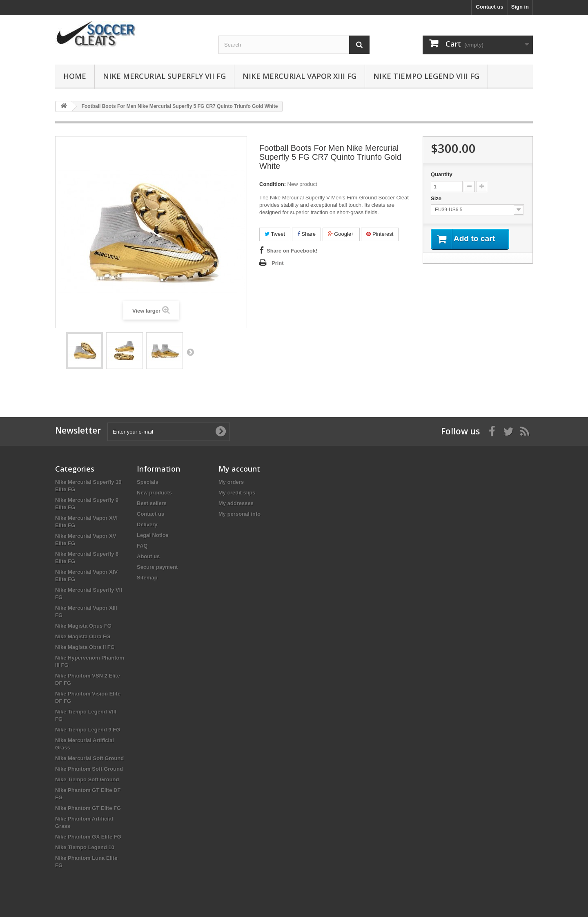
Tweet (275, 234)
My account (239, 469)
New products (154, 493)
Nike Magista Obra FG (83, 636)
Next (190, 352)
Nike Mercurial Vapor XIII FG (300, 76)
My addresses (236, 503)
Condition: (273, 184)
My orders (231, 482)
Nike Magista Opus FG (83, 626)
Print (278, 263)
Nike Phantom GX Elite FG (88, 837)
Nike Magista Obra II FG (85, 647)
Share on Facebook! (292, 251)
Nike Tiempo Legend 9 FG (88, 730)
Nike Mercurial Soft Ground (89, 758)
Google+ (341, 234)
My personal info (239, 514)
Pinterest (380, 234)
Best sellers (152, 503)
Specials (148, 482)
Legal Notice (153, 535)
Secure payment (157, 567)
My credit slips (237, 493)
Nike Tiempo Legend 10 (85, 847)
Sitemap (147, 578)
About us (148, 556)
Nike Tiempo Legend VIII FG (426, 76)
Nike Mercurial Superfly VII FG (164, 76)
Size (437, 198)
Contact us (489, 7)
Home (75, 76)
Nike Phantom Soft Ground (89, 769)
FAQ (142, 546)
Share (306, 234)
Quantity (442, 174)
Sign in (520, 7)
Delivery (147, 524)
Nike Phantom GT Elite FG (88, 808)
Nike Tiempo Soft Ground (87, 779)
